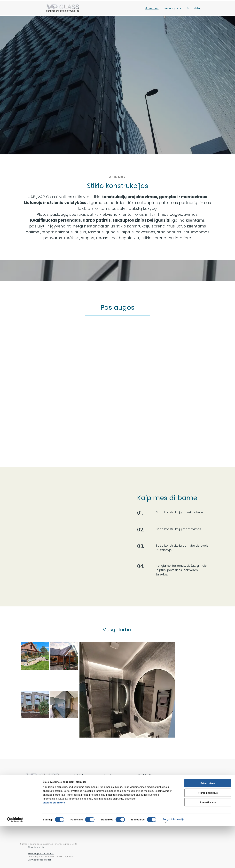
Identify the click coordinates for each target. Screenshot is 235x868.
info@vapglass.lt (79, 794)
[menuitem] (152, 8)
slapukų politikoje (54, 844)
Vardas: (144, 784)
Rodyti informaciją (173, 861)
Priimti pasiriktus (208, 835)
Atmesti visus (208, 844)
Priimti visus (208, 825)
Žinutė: (143, 799)
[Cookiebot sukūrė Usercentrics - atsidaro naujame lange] (21, 862)
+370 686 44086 (79, 785)
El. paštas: (183, 784)
